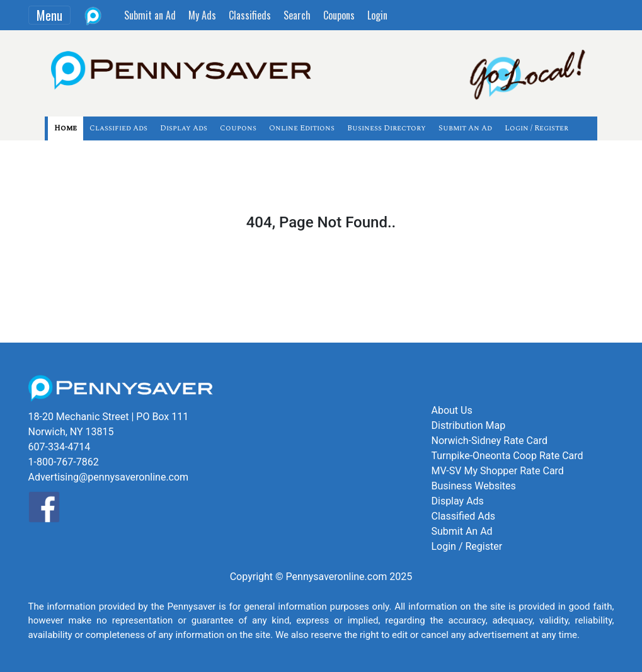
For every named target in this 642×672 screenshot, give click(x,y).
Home (66, 128)
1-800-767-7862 (64, 462)
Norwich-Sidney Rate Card (489, 441)
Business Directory (387, 128)
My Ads (202, 15)
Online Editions (302, 128)
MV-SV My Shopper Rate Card (497, 471)
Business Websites (473, 486)
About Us (451, 410)
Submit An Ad (465, 128)
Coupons (339, 15)
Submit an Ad (150, 15)
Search (297, 15)
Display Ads (184, 128)
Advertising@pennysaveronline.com (109, 477)
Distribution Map (468, 425)
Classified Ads (118, 128)
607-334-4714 (60, 447)
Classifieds (250, 15)
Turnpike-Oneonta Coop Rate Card (507, 456)
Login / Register (536, 128)
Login (377, 15)
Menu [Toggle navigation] (49, 15)
